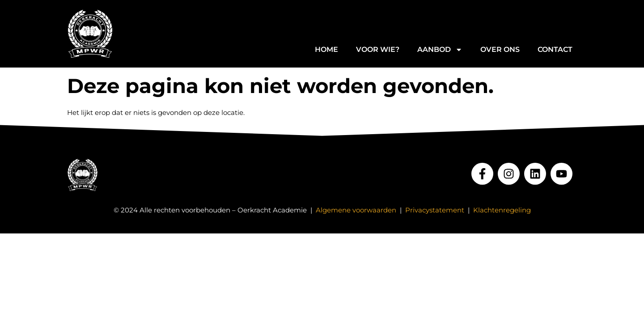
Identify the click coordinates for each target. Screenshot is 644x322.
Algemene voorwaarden (356, 210)
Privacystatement (435, 210)
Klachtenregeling (502, 210)
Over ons (500, 49)
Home (326, 49)
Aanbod (440, 50)
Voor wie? (378, 49)
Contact (555, 49)
